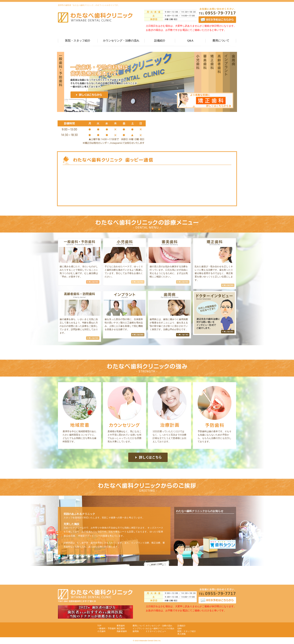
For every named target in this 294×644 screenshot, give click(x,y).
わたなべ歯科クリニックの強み (160, 628)
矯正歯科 (121, 628)
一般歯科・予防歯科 (107, 628)
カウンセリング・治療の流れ (121, 41)
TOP (99, 626)
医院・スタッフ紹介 (78, 41)
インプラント (139, 628)
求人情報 (181, 634)
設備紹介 (160, 41)
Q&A (190, 41)
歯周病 (136, 631)
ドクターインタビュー (156, 631)
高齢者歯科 (122, 631)
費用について (221, 41)
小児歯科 (101, 631)
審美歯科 (121, 626)
